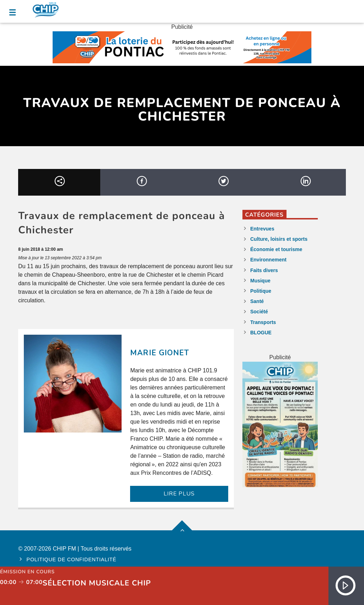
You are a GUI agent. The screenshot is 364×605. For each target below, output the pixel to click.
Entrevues (262, 229)
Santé (257, 301)
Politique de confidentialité (72, 559)
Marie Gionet (159, 353)
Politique (261, 291)
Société (259, 312)
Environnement (268, 260)
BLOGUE (261, 333)
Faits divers (264, 270)
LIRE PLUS (179, 494)
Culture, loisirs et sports (279, 239)
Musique (260, 281)
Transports (263, 322)
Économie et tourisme (276, 249)
